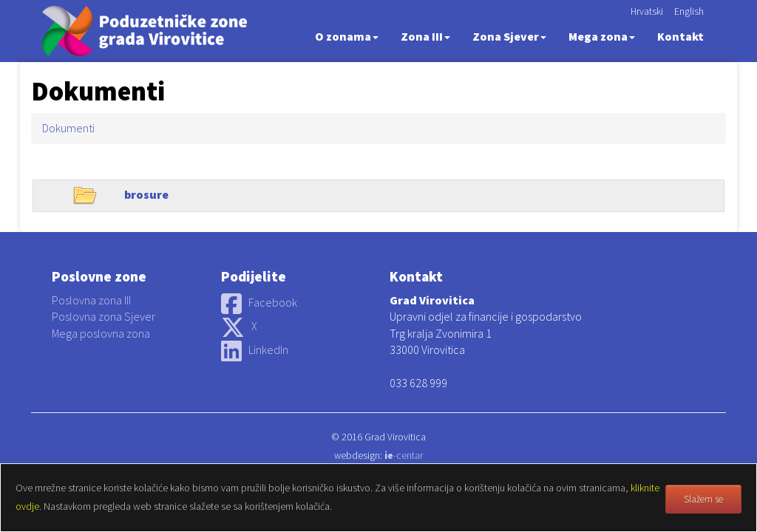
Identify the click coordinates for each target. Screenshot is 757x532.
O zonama (347, 36)
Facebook (259, 302)
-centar (404, 456)
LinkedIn (255, 349)
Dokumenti (68, 128)
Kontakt (680, 36)
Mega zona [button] (602, 36)
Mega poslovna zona (101, 333)
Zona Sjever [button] (509, 36)
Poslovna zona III (91, 300)
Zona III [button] (425, 36)
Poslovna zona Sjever (103, 316)
